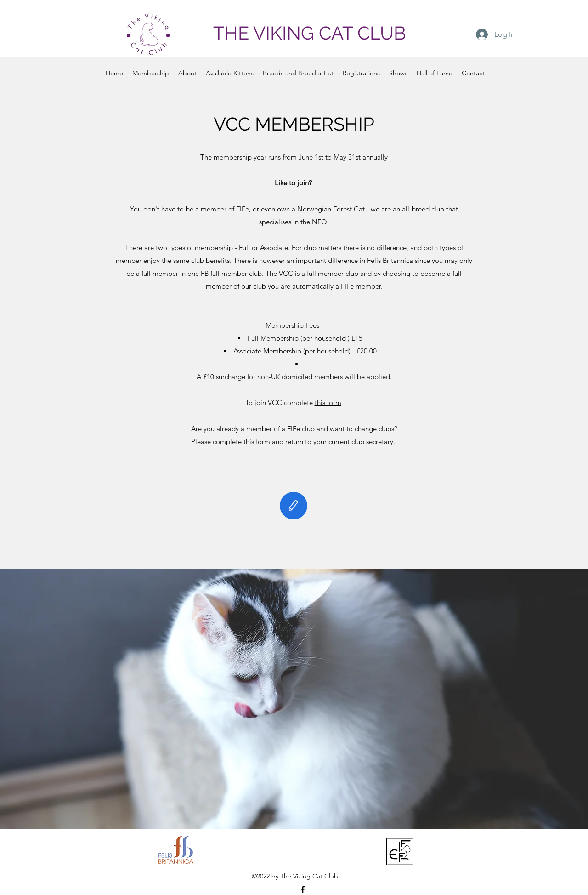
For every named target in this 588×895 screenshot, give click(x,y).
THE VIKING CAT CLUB (310, 33)
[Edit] (294, 506)
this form (328, 402)
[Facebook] (303, 889)
